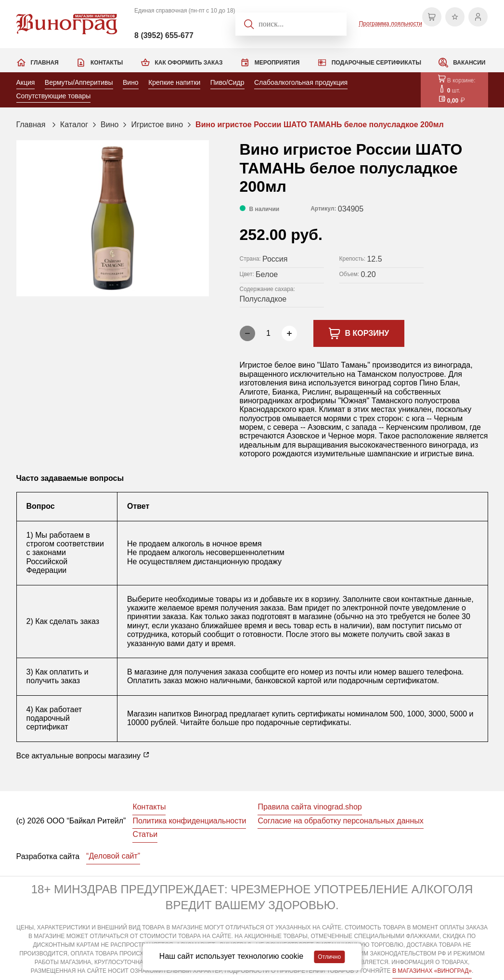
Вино (131, 82)
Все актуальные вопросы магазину (83, 755)
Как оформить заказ (189, 63)
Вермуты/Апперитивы (79, 82)
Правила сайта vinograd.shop (310, 807)
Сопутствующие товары (54, 96)
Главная (45, 63)
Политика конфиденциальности (189, 821)
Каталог (74, 125)
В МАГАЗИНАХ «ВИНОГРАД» (432, 971)
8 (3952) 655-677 (164, 35)
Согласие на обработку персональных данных (340, 821)
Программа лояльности (391, 24)
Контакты (107, 63)
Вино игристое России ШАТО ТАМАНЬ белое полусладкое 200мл (320, 125)
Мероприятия (277, 63)
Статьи (145, 834)
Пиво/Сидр (227, 82)
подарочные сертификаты (303, 722)
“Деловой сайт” (113, 856)
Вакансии (469, 63)
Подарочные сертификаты (376, 63)
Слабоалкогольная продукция (301, 82)
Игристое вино (157, 125)
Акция (26, 82)
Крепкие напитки (174, 82)
